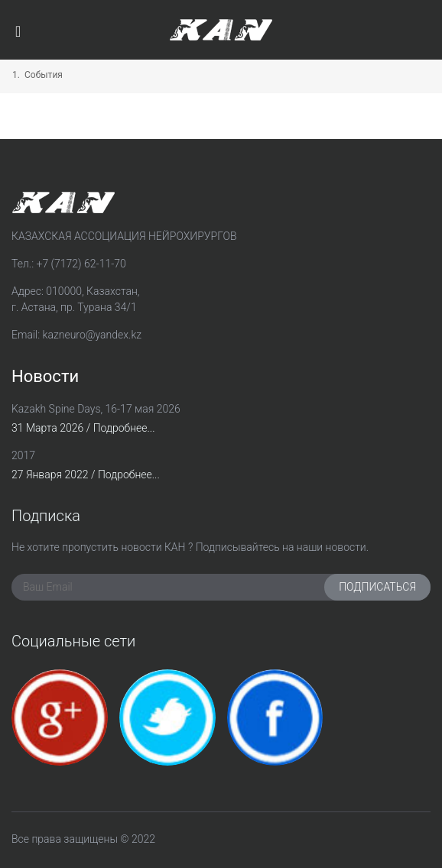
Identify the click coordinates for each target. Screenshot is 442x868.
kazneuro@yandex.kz (93, 335)
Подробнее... (124, 428)
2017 (23, 455)
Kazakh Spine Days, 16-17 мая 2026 (96, 409)
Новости (45, 376)
